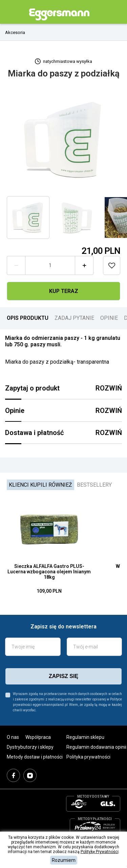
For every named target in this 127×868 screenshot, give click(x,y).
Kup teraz (64, 291)
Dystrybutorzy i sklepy (30, 747)
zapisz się (63, 676)
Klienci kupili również (40, 485)
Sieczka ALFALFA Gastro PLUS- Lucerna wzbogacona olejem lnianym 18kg (49, 572)
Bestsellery (94, 485)
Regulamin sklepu (85, 737)
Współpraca (38, 737)
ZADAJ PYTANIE (74, 318)
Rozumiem (64, 860)
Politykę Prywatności (100, 852)
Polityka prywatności (88, 757)
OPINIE (109, 318)
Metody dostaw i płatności (35, 757)
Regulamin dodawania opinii (96, 747)
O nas (13, 737)
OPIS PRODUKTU (28, 318)
